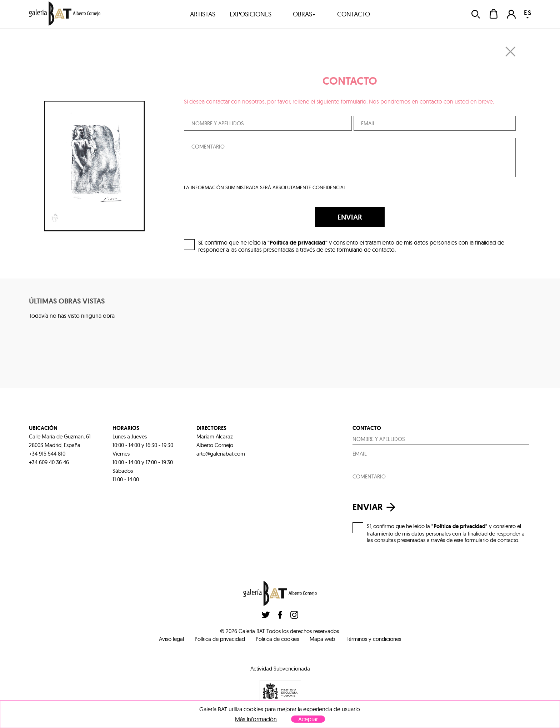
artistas (203, 14)
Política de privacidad (220, 639)
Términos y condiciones (373, 639)
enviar (376, 507)
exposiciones (251, 14)
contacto (354, 14)
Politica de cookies (277, 639)
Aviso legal (171, 639)
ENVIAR (350, 217)
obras (304, 14)
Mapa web (322, 639)
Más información (256, 719)
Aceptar (308, 719)
